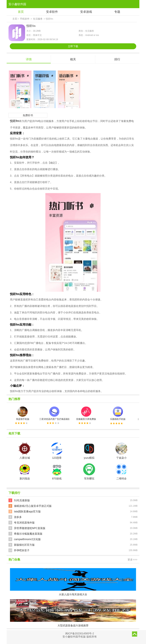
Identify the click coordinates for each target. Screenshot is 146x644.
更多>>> (132, 560)
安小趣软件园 (17, 4)
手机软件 (25, 19)
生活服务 (38, 19)
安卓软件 (52, 12)
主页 (15, 19)
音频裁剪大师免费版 (86, 413)
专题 (117, 12)
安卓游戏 (86, 12)
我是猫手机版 (23, 413)
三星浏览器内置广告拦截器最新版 (54, 413)
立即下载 (73, 46)
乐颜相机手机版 (118, 413)
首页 (21, 12)
